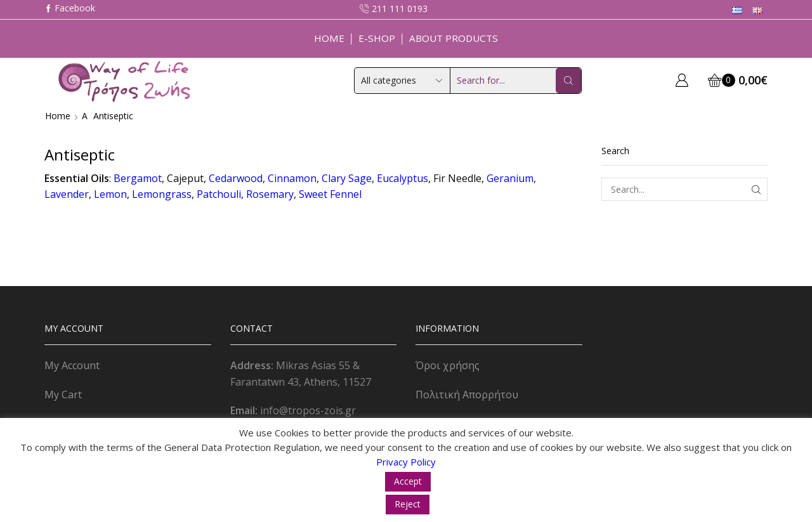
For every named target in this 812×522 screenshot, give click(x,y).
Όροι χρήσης (448, 365)
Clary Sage (347, 178)
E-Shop (377, 38)
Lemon (110, 194)
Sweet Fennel (330, 194)
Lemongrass (162, 194)
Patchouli (219, 194)
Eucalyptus (403, 178)
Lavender (67, 194)
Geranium (510, 178)
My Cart (63, 395)
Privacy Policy (406, 462)
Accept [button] (408, 481)
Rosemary (270, 194)
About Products (454, 38)
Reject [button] (408, 504)
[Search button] (568, 81)
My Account (72, 365)
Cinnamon (292, 178)
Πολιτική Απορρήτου (467, 395)
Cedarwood (236, 178)
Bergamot (138, 178)
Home (329, 38)
